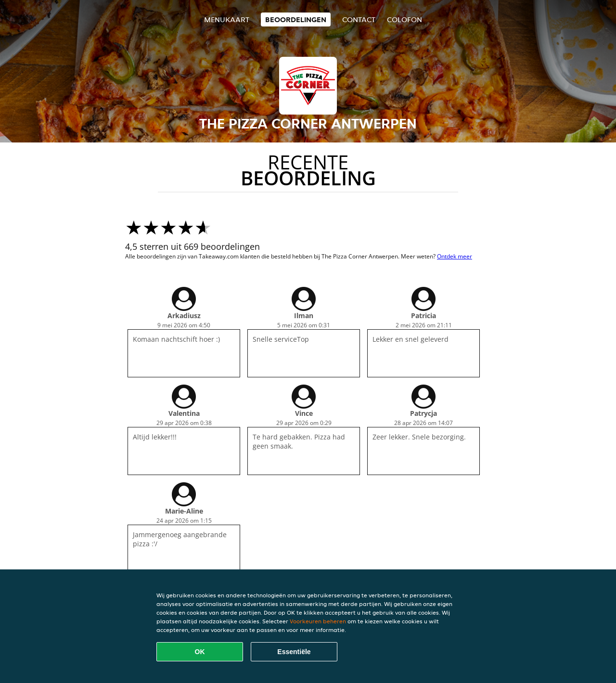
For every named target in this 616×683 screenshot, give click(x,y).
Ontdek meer (455, 256)
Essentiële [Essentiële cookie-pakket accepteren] (294, 652)
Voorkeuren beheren (318, 621)
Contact (359, 19)
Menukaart (227, 19)
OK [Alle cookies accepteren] (200, 652)
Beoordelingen (296, 19)
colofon (404, 19)
